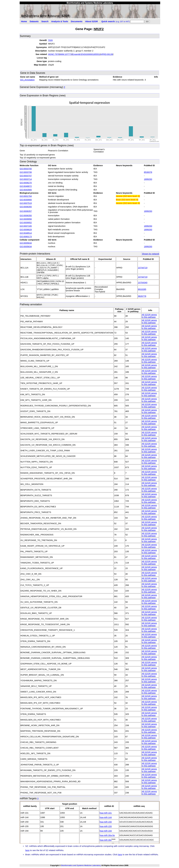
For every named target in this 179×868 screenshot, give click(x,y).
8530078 (148, 172)
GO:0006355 (26, 207)
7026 (50, 40)
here (27, 850)
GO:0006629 (26, 229)
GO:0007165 (26, 226)
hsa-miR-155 (106, 826)
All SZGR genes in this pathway (149, 316)
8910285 (142, 289)
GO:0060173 (26, 236)
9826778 (142, 296)
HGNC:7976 (54, 54)
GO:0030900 (26, 200)
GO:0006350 (26, 215)
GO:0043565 (26, 190)
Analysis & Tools (60, 21)
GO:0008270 (26, 183)
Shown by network (151, 254)
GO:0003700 (26, 169)
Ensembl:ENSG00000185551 (86, 54)
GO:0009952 (26, 222)
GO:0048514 (26, 233)
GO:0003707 (26, 176)
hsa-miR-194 (106, 831)
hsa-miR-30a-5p (107, 835)
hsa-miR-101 (106, 813)
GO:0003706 (26, 172)
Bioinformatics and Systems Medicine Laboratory (81, 865)
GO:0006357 (26, 211)
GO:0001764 (26, 196)
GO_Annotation (27, 80)
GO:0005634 (26, 243)
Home (24, 21)
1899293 (148, 179)
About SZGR (92, 21)
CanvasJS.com (154, 141)
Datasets (34, 21)
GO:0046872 (26, 186)
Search (45, 21)
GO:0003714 (26, 179)
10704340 (143, 282)
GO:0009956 (26, 219)
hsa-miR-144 (106, 817)
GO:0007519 (26, 203)
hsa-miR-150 (106, 822)
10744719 (143, 268)
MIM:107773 (66, 54)
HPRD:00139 (107, 54)
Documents (77, 21)
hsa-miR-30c (106, 840)
